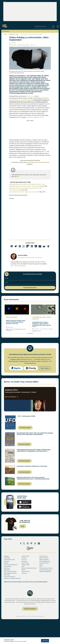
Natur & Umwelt (26, 572)
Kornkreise (24, 561)
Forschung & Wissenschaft (11, 565)
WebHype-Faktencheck (45, 572)
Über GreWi (7, 575)
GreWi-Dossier (25, 556)
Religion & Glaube (44, 558)
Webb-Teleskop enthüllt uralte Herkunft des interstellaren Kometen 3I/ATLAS (16, 322)
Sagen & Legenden (44, 560)
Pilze (37, 331)
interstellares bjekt (18, 329)
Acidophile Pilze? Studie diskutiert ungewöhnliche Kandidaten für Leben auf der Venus (42, 324)
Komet (24, 329)
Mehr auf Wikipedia (12, 397)
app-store (24, 502)
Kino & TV (24, 560)
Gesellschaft (7, 570)
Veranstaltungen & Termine (46, 568)
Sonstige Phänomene (45, 561)
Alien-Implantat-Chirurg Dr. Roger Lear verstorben (23, 192)
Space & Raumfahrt (12, 317)
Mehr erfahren (45, 368)
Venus (40, 331)
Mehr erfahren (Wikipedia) (18, 266)
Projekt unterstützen (30, 609)
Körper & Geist (25, 563)
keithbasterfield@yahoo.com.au (35, 117)
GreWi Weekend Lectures (10, 573)
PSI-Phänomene (43, 556)
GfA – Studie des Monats (10, 572)
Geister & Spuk (8, 567)
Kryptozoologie (26, 565)
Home (5, 34)
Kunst (23, 567)
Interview (24, 558)
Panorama (24, 573)
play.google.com (24, 507)
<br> (18, 130)
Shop (23, 526)
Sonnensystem (9, 331)
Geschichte (7, 568)
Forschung (32, 96)
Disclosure (7, 561)
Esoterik (6, 563)
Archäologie (7, 558)
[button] (12, 246)
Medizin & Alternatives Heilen (29, 568)
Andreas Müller (12, 43)
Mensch (24, 570)
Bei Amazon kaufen (24, 484)
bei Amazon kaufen (25, 428)
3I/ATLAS (12, 329)
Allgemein (6, 556)
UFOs (41, 567)
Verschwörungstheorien (45, 570)
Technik (41, 565)
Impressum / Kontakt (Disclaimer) (12, 578)
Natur (45, 151)
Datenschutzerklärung (9, 577)
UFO (27, 96)
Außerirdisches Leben (13, 34)
